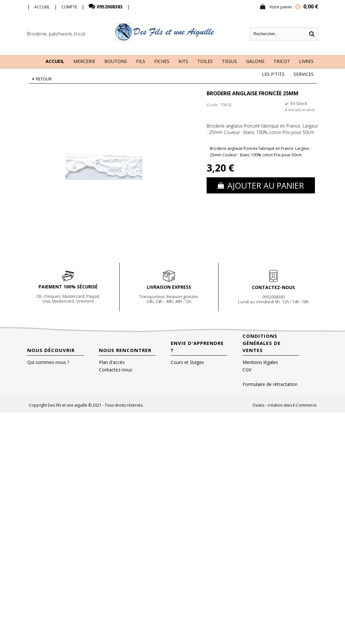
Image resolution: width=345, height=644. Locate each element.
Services (304, 74)
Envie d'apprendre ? (197, 347)
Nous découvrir (51, 350)
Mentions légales (260, 362)
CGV (247, 370)
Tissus (229, 61)
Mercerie (84, 61)
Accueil (55, 61)
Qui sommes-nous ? (48, 362)
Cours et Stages (187, 362)
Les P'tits (273, 74)
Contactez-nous (116, 370)
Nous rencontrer (125, 350)
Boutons (116, 61)
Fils (141, 61)
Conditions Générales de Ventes (262, 343)
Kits (183, 61)
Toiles (205, 61)
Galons (255, 61)
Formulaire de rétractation (270, 384)
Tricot (282, 61)
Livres (306, 61)
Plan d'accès (112, 362)
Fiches (162, 61)
